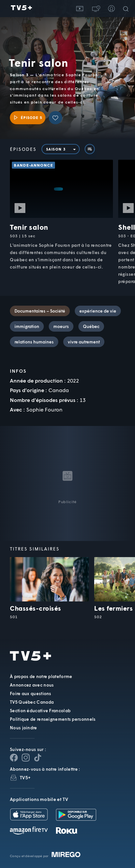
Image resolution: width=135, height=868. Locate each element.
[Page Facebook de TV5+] (14, 758)
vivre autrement (84, 342)
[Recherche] (127, 9)
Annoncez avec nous (32, 685)
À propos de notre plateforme (41, 676)
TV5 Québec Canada (32, 702)
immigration (27, 326)
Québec (91, 326)
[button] (95, 9)
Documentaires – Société (40, 311)
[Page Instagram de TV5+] (26, 758)
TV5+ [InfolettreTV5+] (25, 777)
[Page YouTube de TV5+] (38, 758)
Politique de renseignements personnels (53, 719)
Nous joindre (24, 728)
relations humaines (34, 342)
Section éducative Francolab (40, 711)
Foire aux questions (31, 693)
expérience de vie (98, 311)
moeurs (61, 326)
